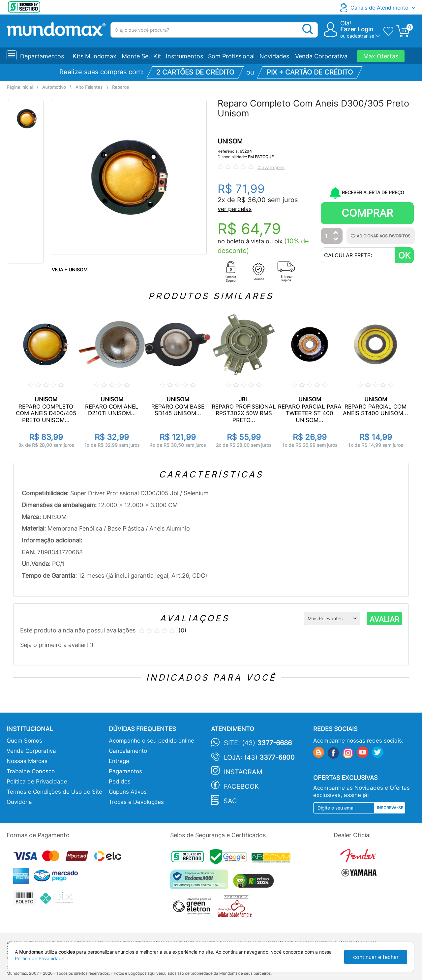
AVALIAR (384, 619)
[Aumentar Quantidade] (336, 233)
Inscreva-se (390, 808)
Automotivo (54, 87)
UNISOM (230, 141)
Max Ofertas (381, 56)
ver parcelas (235, 209)
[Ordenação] (332, 619)
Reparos (121, 87)
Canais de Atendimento (379, 8)
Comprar (367, 213)
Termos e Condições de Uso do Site (54, 792)
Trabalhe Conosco (31, 771)
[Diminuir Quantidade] (336, 240)
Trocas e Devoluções (136, 802)
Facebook (241, 786)
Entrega (119, 761)
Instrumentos (184, 56)
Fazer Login (357, 29)
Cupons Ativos (128, 792)
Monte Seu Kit (141, 56)
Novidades (274, 56)
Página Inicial (20, 87)
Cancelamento (128, 751)
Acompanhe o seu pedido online (151, 741)
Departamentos (42, 56)
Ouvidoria (19, 802)
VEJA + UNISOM (70, 270)
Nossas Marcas (27, 761)
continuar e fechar (376, 957)
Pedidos (120, 781)
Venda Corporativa (321, 56)
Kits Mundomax (94, 56)
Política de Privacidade (37, 781)
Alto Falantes (89, 87)
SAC (230, 801)
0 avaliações (271, 167)
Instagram (243, 772)
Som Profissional (231, 56)
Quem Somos (24, 741)
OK (404, 255)
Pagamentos (125, 771)
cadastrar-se (361, 36)
